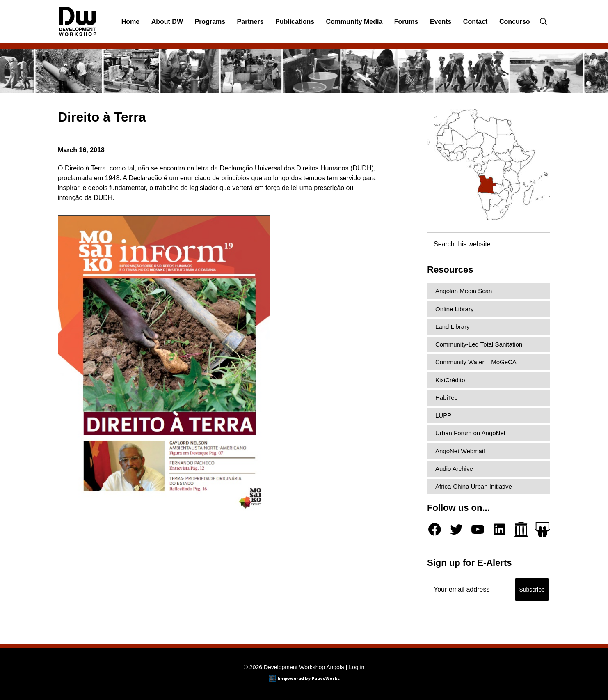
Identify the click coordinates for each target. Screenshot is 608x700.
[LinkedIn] (499, 529)
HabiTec (446, 398)
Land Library (452, 327)
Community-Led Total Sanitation (479, 344)
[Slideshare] (543, 529)
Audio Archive (454, 469)
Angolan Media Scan (464, 291)
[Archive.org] (521, 529)
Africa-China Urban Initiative (474, 486)
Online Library (454, 309)
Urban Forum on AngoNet (470, 433)
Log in (357, 667)
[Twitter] (456, 529)
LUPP (443, 415)
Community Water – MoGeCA (476, 362)
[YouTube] (478, 529)
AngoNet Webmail (460, 451)
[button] (543, 22)
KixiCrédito (450, 380)
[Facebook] (435, 529)
